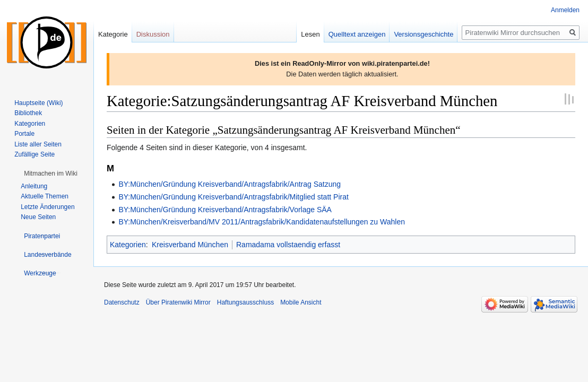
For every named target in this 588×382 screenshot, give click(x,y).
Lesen (310, 34)
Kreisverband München (190, 245)
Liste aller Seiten (38, 144)
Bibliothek (28, 113)
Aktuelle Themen (45, 196)
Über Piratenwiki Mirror (178, 302)
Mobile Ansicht (301, 302)
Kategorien (128, 245)
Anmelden (565, 10)
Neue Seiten (38, 217)
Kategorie (113, 34)
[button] (51, 173)
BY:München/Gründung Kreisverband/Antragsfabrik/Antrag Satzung (230, 184)
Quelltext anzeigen (357, 34)
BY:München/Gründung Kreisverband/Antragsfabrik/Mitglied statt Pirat (233, 197)
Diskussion (153, 34)
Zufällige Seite (34, 154)
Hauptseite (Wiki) (38, 103)
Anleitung (34, 186)
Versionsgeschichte (423, 34)
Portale (24, 134)
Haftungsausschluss (245, 302)
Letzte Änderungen (47, 207)
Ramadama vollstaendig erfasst (288, 245)
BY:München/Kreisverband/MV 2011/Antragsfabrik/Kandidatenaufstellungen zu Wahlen (262, 222)
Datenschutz (122, 302)
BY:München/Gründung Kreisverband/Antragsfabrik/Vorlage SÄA (225, 210)
